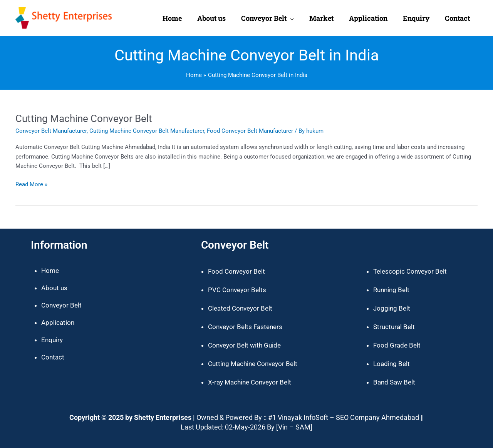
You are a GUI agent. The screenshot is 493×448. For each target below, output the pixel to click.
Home (50, 271)
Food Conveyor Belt (236, 271)
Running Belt (391, 290)
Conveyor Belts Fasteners (245, 327)
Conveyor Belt (61, 305)
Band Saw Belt (394, 382)
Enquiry (52, 340)
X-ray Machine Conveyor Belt (250, 382)
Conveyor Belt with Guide (244, 345)
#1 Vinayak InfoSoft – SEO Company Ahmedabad (344, 417)
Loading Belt (392, 364)
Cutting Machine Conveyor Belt (84, 119)
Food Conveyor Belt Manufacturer (250, 131)
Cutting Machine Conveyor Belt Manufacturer (147, 131)
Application (58, 323)
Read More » (31, 184)
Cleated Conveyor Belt (240, 308)
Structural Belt (394, 327)
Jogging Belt (392, 308)
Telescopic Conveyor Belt (410, 271)
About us (54, 288)
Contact (53, 357)
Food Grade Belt (397, 345)
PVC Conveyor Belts (237, 290)
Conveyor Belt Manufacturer (51, 131)
